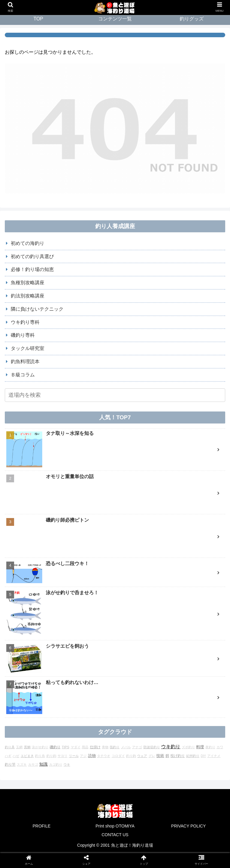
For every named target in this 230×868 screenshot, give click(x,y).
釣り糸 (40, 693)
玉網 (19, 684)
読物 (92, 693)
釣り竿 (10, 701)
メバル (126, 684)
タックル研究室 (28, 348)
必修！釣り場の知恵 (32, 269)
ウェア (142, 693)
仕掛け (95, 684)
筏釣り (115, 684)
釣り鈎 (51, 693)
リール (74, 693)
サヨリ (62, 693)
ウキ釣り (171, 684)
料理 (200, 684)
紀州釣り (193, 693)
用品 (85, 684)
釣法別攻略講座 (28, 296)
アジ (83, 693)
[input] (115, 395)
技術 (160, 693)
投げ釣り (178, 693)
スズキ (22, 701)
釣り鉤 (131, 693)
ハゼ (16, 693)
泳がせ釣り (40, 684)
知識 (43, 701)
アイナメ (214, 693)
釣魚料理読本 (25, 362)
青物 (105, 684)
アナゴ (137, 684)
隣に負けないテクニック (37, 309)
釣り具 (10, 684)
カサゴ (33, 701)
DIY (203, 693)
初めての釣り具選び (32, 256)
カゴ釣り (56, 701)
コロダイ (118, 693)
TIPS (65, 684)
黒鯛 (27, 684)
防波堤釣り (152, 684)
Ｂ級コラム (23, 375)
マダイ (76, 684)
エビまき (27, 693)
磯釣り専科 (23, 335)
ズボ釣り (188, 684)
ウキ (67, 701)
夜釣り (210, 684)
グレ (152, 693)
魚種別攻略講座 (28, 283)
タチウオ (104, 693)
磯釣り (55, 684)
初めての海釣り (28, 243)
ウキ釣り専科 (25, 322)
